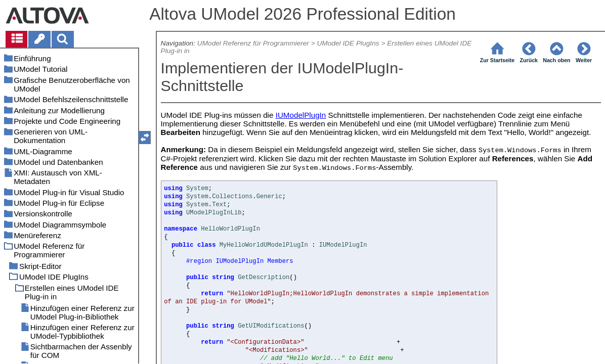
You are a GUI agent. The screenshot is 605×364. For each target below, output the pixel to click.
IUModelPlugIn (301, 115)
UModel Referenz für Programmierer (253, 43)
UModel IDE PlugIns (348, 43)
